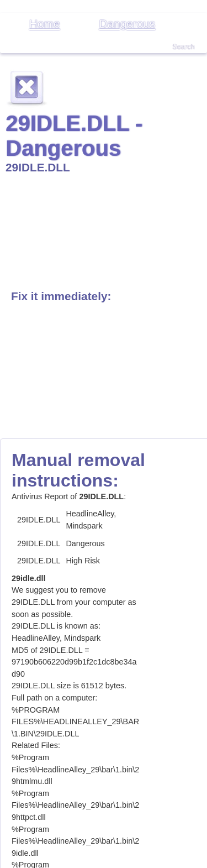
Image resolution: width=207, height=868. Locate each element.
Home (44, 23)
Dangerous (127, 23)
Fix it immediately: (61, 296)
